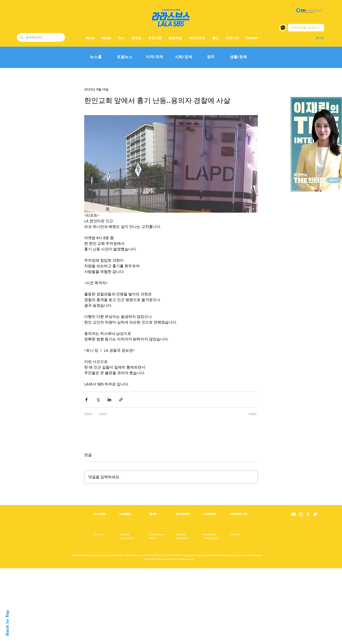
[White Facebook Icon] (308, 514)
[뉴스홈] (96, 57)
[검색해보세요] (40, 37)
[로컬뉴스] (125, 57)
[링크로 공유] (121, 400)
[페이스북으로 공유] (86, 400)
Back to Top (7, 623)
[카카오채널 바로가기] (306, 28)
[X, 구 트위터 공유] (98, 400)
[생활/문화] (238, 57)
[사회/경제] (184, 57)
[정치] (211, 57)
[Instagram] (301, 514)
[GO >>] (334, 180)
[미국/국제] (154, 57)
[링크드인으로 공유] (109, 400)
